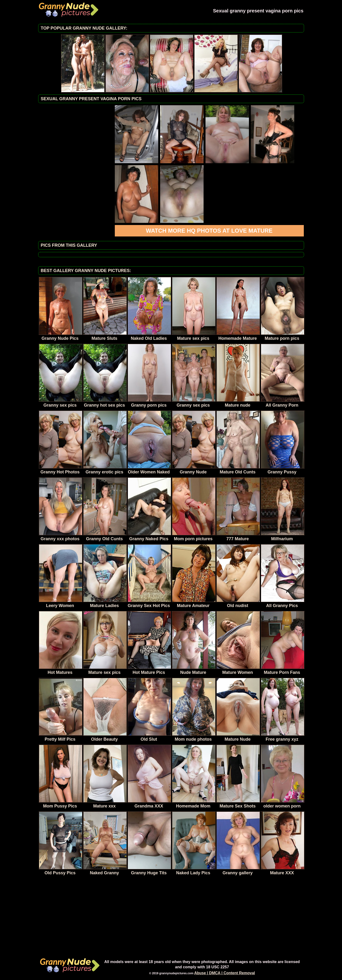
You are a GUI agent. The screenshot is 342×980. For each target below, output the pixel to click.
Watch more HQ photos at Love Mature (209, 231)
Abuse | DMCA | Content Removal (225, 973)
